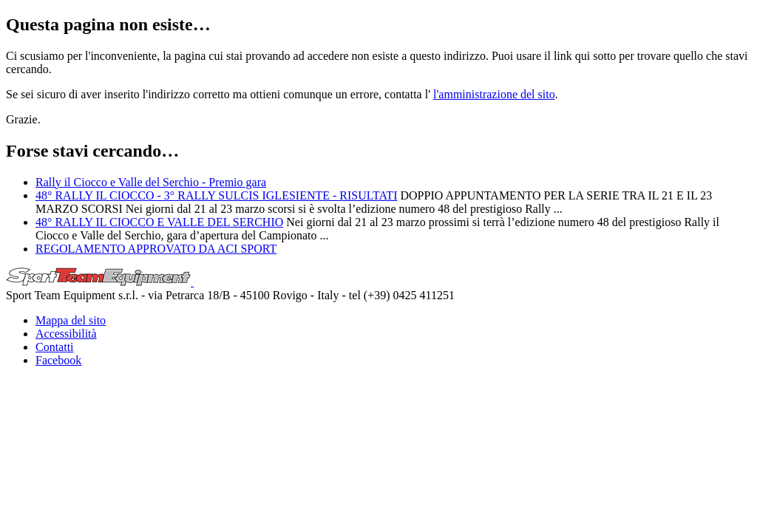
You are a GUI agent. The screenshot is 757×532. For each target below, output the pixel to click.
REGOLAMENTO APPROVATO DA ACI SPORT (156, 249)
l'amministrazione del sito (494, 94)
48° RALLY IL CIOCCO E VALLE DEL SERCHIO (159, 222)
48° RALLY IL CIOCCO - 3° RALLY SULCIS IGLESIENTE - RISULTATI (216, 195)
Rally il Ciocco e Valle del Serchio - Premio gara (151, 182)
